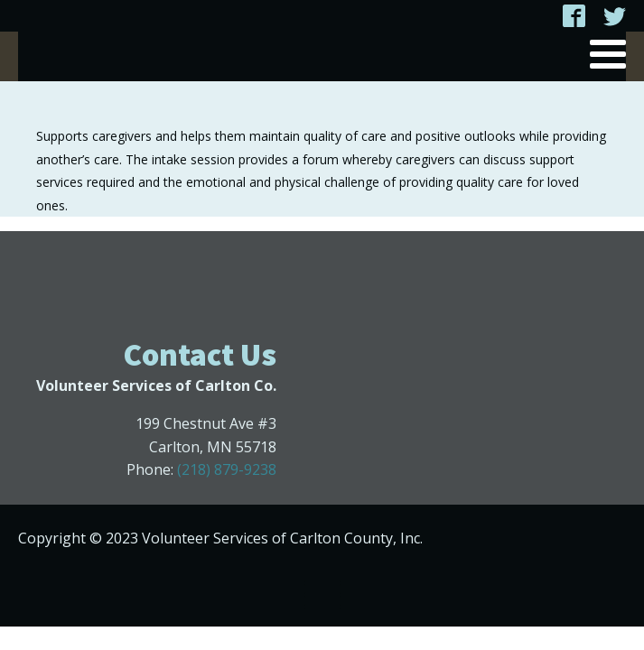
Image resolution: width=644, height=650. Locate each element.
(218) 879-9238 (227, 469)
